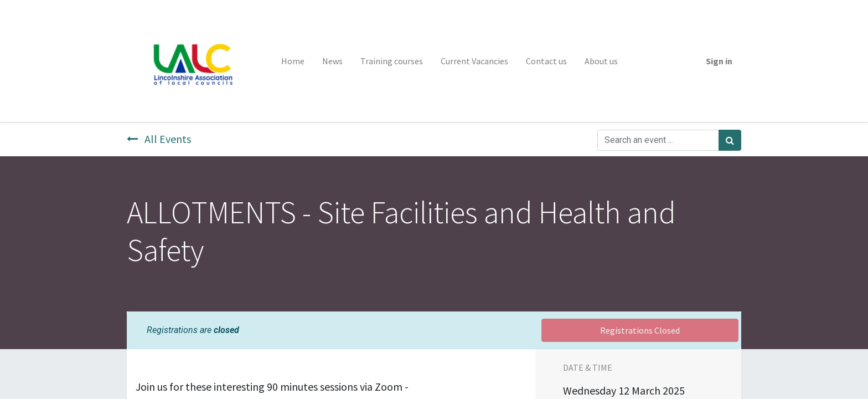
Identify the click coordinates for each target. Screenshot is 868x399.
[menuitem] (293, 61)
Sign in (719, 61)
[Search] (730, 140)
